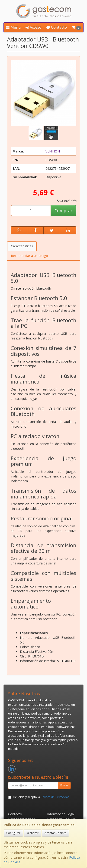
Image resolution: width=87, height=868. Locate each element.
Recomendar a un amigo (29, 256)
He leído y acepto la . (42, 797)
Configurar (13, 833)
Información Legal (61, 814)
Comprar (63, 211)
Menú (13, 27)
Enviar (64, 785)
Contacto (57, 27)
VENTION (53, 151)
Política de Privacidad (55, 797)
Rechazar (32, 833)
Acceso (34, 27)
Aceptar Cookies (55, 833)
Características (22, 246)
